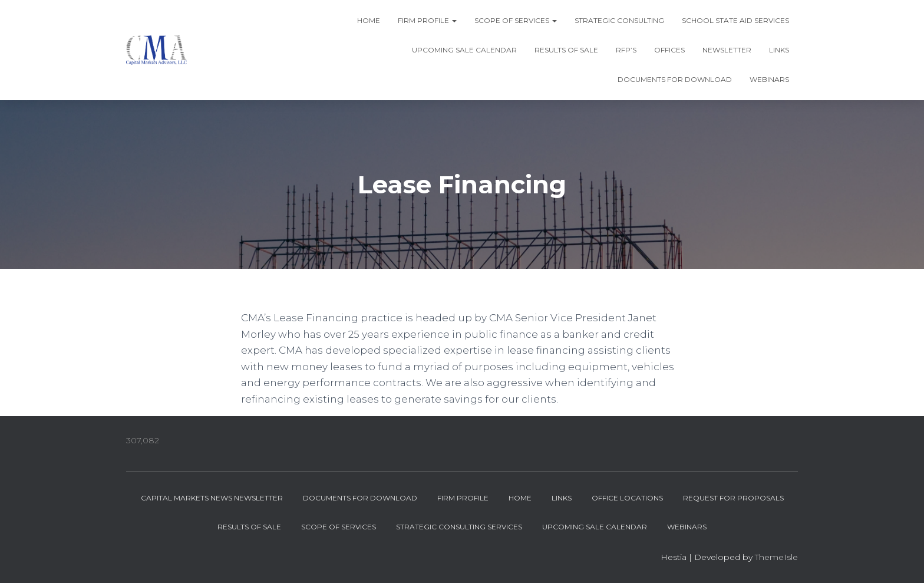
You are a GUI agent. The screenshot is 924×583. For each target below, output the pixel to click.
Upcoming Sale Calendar (464, 50)
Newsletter (727, 50)
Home (369, 20)
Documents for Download (675, 79)
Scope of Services (516, 20)
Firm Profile (427, 20)
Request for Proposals (733, 498)
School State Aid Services (735, 20)
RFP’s (626, 50)
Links (779, 50)
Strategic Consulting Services (459, 527)
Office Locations (627, 498)
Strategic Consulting (619, 20)
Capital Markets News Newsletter (212, 498)
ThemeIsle (776, 557)
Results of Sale (566, 50)
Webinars (769, 79)
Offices (669, 50)
